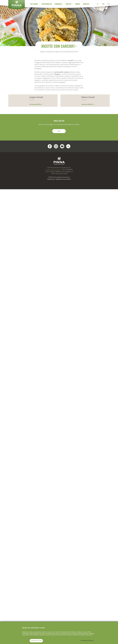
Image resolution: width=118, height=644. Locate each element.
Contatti (86, 4)
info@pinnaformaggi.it (53, 170)
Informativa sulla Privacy (63, 179)
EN (103, 4)
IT (98, 4)
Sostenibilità (47, 4)
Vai (59, 131)
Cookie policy (51, 179)
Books (78, 4)
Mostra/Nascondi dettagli (87, 640)
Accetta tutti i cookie (36, 641)
